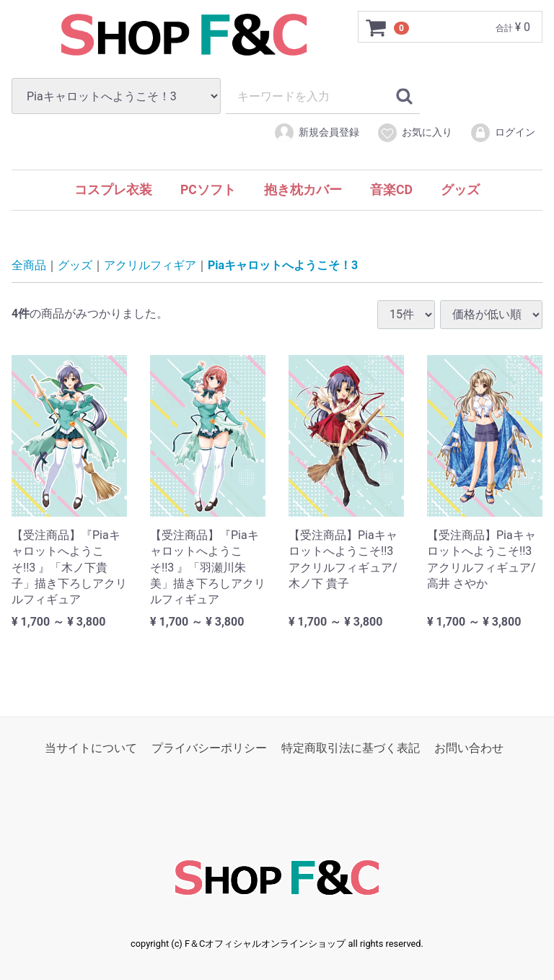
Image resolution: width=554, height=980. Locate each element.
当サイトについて (91, 747)
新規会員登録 (316, 133)
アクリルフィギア (150, 265)
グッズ (460, 190)
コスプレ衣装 (113, 190)
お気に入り (414, 133)
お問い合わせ (469, 747)
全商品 (29, 265)
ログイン (502, 133)
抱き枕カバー (303, 190)
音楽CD (391, 190)
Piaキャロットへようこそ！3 (283, 265)
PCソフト (208, 190)
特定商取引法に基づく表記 (351, 747)
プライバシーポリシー (209, 747)
